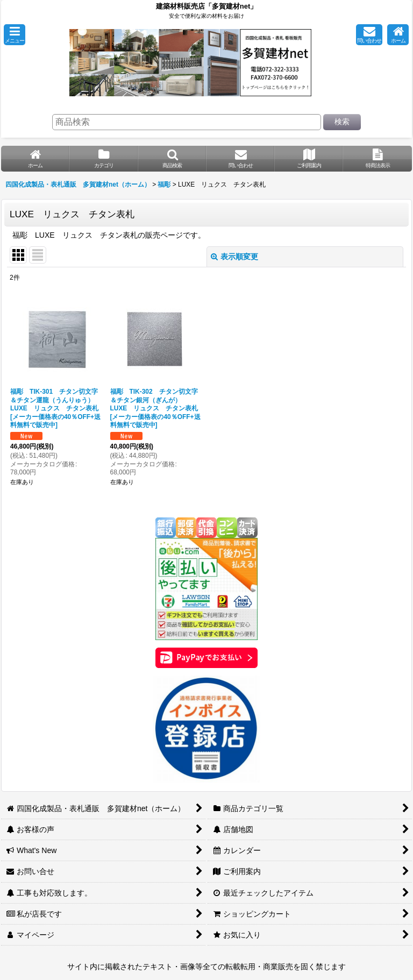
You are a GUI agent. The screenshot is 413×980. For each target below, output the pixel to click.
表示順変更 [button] (234, 257)
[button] (15, 35)
